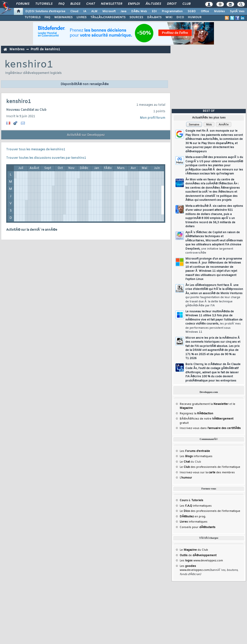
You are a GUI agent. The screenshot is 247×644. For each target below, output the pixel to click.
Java (123, 11)
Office (205, 11)
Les (195, 451)
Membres (17, 49)
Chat (91, 4)
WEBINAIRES (63, 17)
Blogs (75, 4)
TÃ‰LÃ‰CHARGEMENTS (108, 17)
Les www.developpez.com (201, 561)
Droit (172, 4)
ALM (94, 11)
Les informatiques (196, 456)
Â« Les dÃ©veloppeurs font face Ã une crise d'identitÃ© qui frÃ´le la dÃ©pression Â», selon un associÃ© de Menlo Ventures (214, 295)
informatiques (194, 522)
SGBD (192, 11)
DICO (180, 17)
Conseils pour (198, 527)
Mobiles (219, 11)
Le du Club (194, 550)
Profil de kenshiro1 (45, 49)
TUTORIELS (33, 17)
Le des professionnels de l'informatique (210, 467)
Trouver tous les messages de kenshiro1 (36, 150)
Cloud (74, 11)
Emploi (134, 4)
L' (186, 478)
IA (85, 11)
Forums (23, 4)
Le (185, 462)
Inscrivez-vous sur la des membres (207, 473)
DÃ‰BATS (154, 17)
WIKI (169, 17)
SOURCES (136, 17)
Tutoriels (44, 4)
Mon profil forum (153, 118)
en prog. (193, 517)
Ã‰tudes (153, 4)
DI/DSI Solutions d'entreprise (45, 11)
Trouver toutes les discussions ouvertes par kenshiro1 (46, 158)
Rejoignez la (196, 414)
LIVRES (82, 17)
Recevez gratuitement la (204, 404)
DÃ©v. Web (139, 11)
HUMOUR (195, 17)
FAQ (61, 4)
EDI (154, 11)
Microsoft (109, 11)
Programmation (172, 11)
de (198, 555)
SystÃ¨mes (237, 11)
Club (186, 4)
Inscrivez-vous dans (210, 428)
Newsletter (111, 4)
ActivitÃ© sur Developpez (86, 135)
